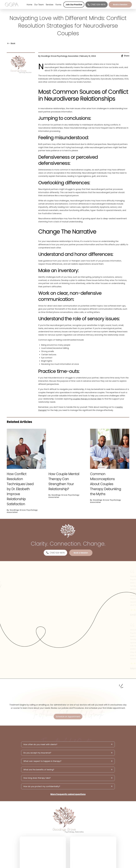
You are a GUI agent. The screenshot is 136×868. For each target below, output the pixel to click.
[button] (68, 744)
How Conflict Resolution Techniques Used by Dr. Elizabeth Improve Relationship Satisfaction (20, 489)
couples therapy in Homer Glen (87, 399)
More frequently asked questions (68, 794)
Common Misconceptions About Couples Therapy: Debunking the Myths (105, 484)
